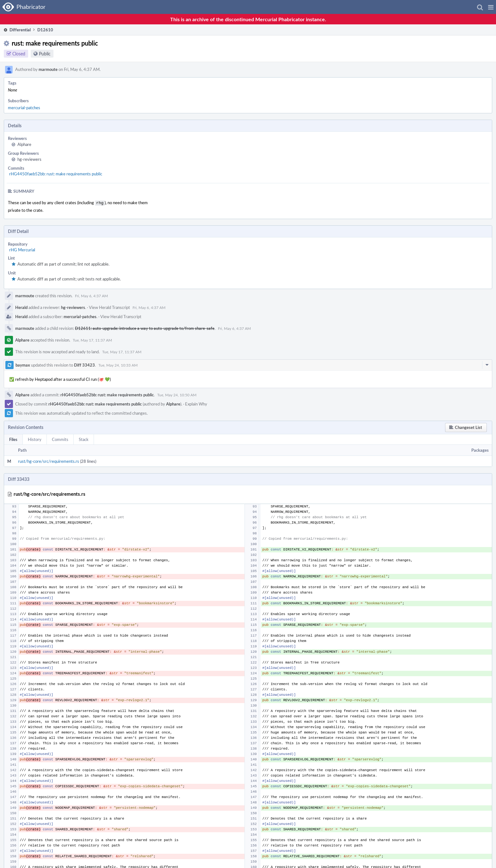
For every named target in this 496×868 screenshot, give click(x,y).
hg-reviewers (29, 159)
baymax (23, 364)
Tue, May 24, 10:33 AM (118, 364)
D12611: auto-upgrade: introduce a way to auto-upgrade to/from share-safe (145, 328)
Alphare (24, 144)
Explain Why (196, 403)
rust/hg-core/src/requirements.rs (49, 461)
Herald (21, 307)
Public (45, 54)
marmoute (48, 69)
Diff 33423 (84, 364)
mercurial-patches (24, 108)
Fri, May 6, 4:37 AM (91, 295)
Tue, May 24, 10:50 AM (177, 394)
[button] (491, 7)
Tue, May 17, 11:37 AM (92, 339)
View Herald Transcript (109, 307)
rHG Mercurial (22, 249)
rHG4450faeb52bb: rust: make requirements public (56, 174)
